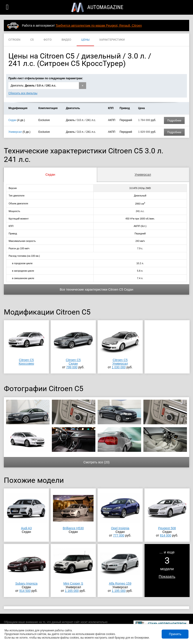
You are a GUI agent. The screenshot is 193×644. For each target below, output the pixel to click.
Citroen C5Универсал (120, 362)
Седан (12, 120)
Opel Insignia (120, 528)
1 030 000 (119, 367)
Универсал (15, 132)
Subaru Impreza (26, 583)
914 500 (25, 591)
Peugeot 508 (167, 528)
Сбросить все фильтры (23, 93)
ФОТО (48, 40)
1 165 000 (72, 591)
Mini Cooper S (73, 583)
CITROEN (14, 40)
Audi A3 (26, 528)
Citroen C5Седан (73, 362)
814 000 (165, 535)
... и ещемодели (167, 564)
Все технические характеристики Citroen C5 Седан (96, 289)
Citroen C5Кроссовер (26, 362)
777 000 (119, 535)
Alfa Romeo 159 (120, 583)
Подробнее (174, 121)
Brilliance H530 (73, 528)
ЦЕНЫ (85, 40)
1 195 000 (119, 591)
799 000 (72, 367)
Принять (175, 634)
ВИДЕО (66, 40)
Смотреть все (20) (96, 462)
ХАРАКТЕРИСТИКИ (112, 40)
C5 (32, 40)
